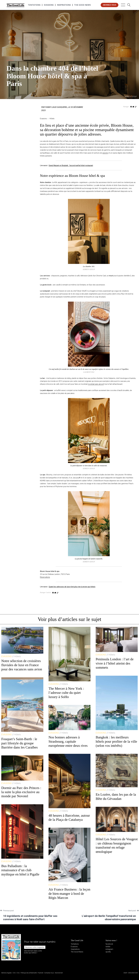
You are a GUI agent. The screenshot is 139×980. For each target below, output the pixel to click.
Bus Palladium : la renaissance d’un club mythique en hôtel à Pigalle (20, 870)
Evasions (49, 5)
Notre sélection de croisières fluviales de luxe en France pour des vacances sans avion (22, 665)
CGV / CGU (16, 973)
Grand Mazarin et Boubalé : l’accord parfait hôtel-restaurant (71, 165)
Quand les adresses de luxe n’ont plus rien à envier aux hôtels (72, 587)
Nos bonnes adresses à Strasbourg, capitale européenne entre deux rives (68, 741)
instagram (109, 949)
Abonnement (59, 973)
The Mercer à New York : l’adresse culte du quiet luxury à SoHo (66, 693)
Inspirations (64, 5)
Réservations (45, 577)
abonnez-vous (110, 5)
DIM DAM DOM (133, 973)
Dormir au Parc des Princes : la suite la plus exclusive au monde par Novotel (21, 792)
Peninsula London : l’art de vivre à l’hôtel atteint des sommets (115, 663)
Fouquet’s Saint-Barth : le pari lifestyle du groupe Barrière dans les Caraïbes (19, 743)
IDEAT (125, 973)
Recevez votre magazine (35, 947)
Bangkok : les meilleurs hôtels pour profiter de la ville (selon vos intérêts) (116, 741)
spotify (108, 952)
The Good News (82, 5)
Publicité (40, 973)
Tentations (34, 5)
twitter (108, 947)
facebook (109, 944)
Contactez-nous (49, 973)
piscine (105, 153)
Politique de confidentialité (29, 973)
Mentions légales (6, 973)
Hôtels (15, 60)
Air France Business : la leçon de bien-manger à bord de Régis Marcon (69, 893)
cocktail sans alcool (96, 384)
